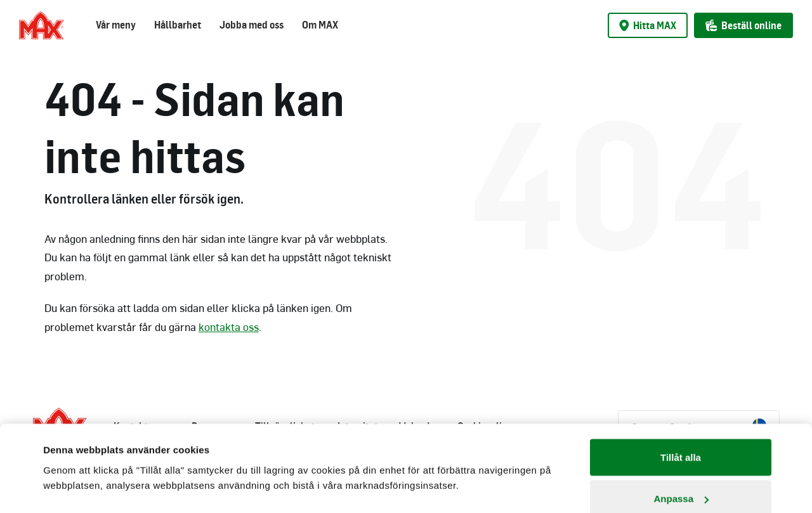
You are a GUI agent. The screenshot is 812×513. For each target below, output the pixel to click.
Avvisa (681, 479)
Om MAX (320, 25)
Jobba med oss (252, 25)
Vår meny (116, 25)
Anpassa (681, 438)
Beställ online (743, 25)
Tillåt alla (681, 396)
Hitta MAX (648, 25)
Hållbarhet (178, 25)
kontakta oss (229, 327)
